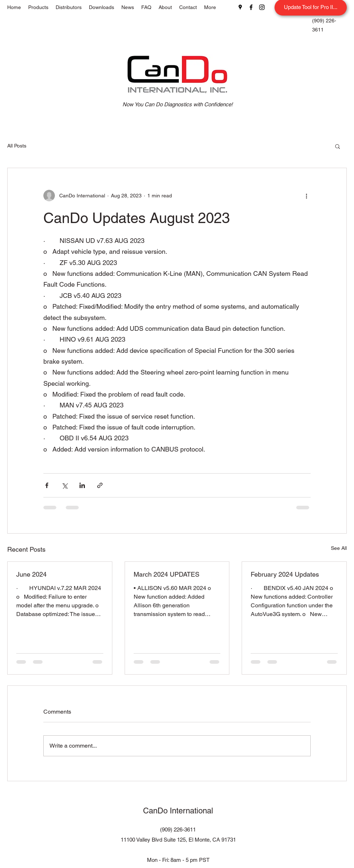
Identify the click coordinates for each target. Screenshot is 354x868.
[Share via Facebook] (47, 485)
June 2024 (31, 574)
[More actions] (306, 196)
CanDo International (178, 811)
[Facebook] (251, 7)
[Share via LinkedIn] (82, 485)
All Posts (17, 146)
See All (339, 548)
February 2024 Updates (285, 574)
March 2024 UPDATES (167, 574)
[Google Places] (240, 7)
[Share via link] (100, 485)
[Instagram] (262, 7)
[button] (338, 146)
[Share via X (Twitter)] (64, 485)
